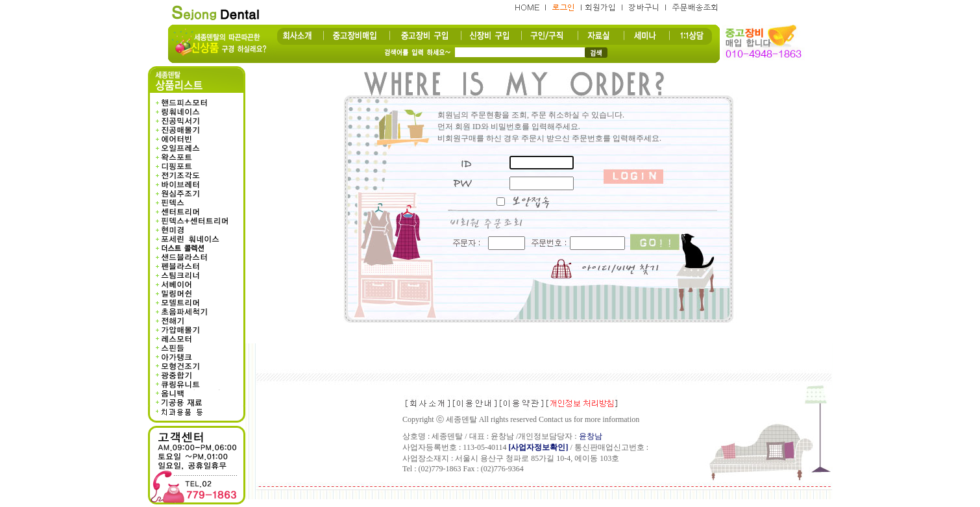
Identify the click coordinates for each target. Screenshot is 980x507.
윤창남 (591, 436)
